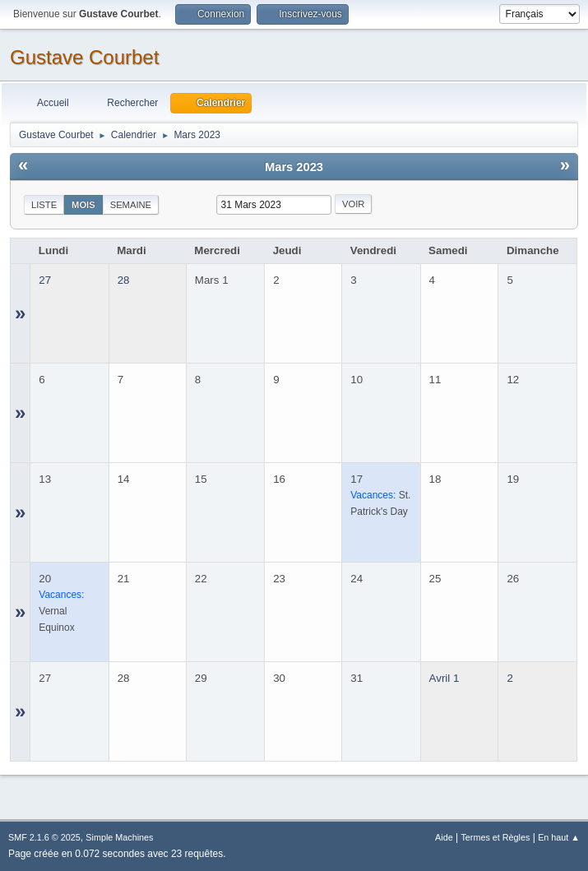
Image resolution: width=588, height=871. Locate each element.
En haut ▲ (559, 837)
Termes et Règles (495, 837)
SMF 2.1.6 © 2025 (44, 837)
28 (124, 280)
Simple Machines (119, 837)
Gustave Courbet (84, 57)
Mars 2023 (294, 167)
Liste (44, 205)
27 (45, 280)
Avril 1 (444, 678)
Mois (83, 205)
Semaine (131, 205)
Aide (444, 837)
